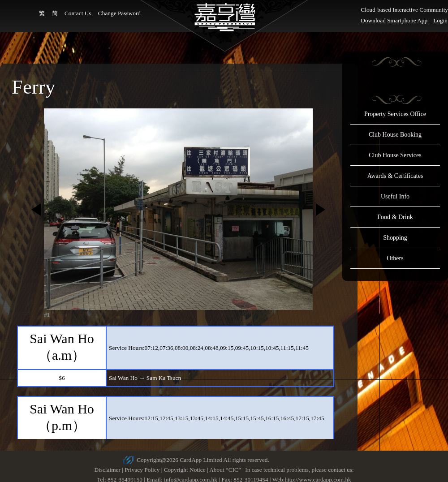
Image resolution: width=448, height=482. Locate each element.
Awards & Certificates (395, 176)
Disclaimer (107, 470)
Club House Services (395, 155)
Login (440, 20)
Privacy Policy (142, 470)
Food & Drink (395, 217)
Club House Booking (395, 135)
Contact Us (78, 13)
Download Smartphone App (394, 20)
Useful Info (395, 196)
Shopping (395, 238)
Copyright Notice (185, 470)
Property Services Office (395, 114)
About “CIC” (225, 470)
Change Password (119, 13)
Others (395, 258)
